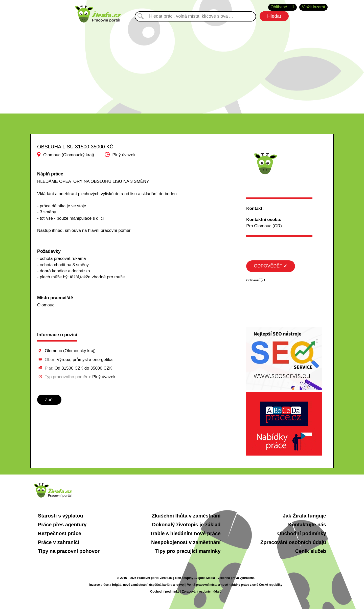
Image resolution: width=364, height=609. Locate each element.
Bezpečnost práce (60, 533)
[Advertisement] (182, 65)
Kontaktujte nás (307, 525)
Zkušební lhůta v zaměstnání (186, 516)
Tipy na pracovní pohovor (69, 551)
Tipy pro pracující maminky (188, 551)
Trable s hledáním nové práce (185, 533)
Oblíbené (283, 7)
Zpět (49, 400)
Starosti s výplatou (61, 516)
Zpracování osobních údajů (293, 542)
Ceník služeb (311, 551)
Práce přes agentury (62, 525)
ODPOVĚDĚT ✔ (271, 266)
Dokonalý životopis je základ (186, 525)
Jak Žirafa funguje (304, 516)
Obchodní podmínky (302, 533)
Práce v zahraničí (59, 542)
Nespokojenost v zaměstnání (186, 542)
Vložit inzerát (313, 7)
